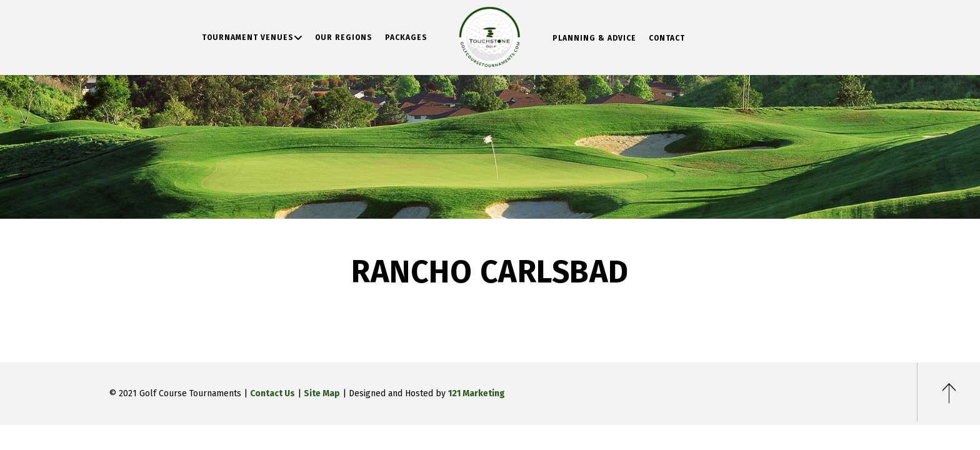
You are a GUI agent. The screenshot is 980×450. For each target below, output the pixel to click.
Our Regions (344, 37)
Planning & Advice (594, 38)
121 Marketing (477, 393)
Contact (667, 38)
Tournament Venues (248, 37)
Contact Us (272, 393)
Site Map (322, 393)
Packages (406, 37)
